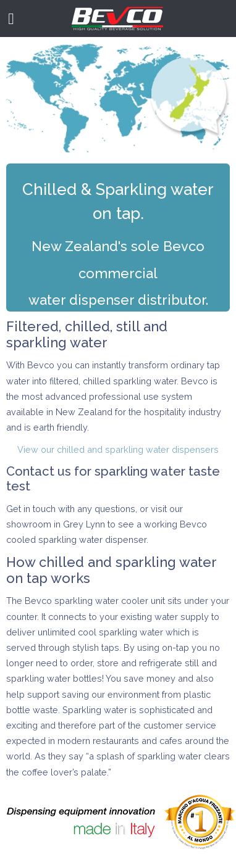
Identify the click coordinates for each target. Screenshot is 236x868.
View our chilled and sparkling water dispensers (118, 449)
